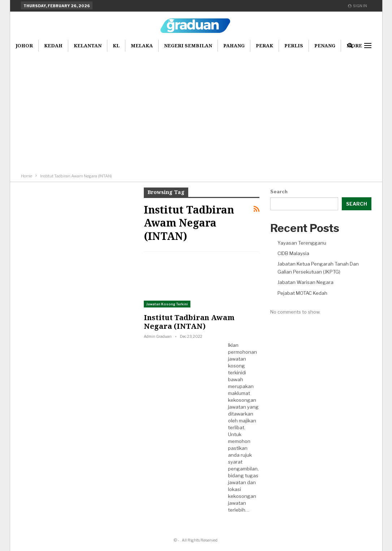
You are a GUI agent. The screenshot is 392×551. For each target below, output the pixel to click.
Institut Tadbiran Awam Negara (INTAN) (189, 322)
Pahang (234, 46)
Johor (24, 46)
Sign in (357, 6)
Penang (325, 46)
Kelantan (88, 46)
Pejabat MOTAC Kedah (302, 293)
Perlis (294, 46)
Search (279, 191)
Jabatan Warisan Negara (305, 282)
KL (116, 46)
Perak (264, 46)
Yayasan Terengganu (302, 243)
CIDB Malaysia (293, 253)
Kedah (53, 46)
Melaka (142, 46)
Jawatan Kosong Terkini (167, 304)
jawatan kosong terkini (237, 366)
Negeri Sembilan (188, 46)
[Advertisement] (196, 106)
